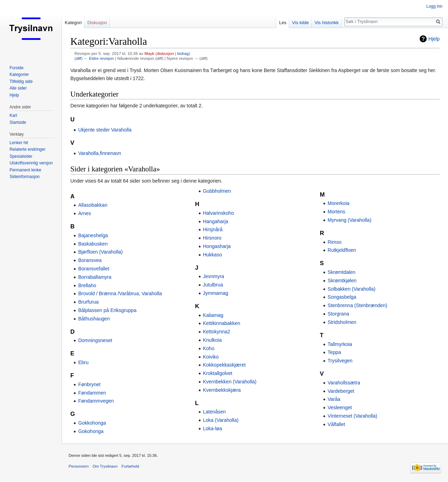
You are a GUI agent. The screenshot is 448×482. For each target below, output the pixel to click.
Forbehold (130, 466)
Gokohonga (91, 431)
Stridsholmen (342, 322)
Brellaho (87, 285)
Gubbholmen (217, 191)
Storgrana (338, 314)
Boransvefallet (94, 269)
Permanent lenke (25, 170)
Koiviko (211, 357)
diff (79, 58)
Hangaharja (216, 221)
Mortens (337, 212)
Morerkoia (338, 203)
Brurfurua (88, 302)
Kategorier (19, 75)
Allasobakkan (93, 205)
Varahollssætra (344, 383)
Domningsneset (95, 340)
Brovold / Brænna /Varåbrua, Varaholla (120, 293)
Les (283, 23)
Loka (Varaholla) (221, 420)
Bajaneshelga (93, 235)
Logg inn (434, 6)
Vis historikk (327, 23)
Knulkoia (212, 340)
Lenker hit (19, 143)
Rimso (335, 242)
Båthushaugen (94, 319)
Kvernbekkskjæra (222, 390)
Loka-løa (212, 428)
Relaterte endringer (27, 149)
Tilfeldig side (21, 81)
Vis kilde (300, 23)
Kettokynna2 (217, 332)
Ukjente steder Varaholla (105, 130)
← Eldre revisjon (99, 58)
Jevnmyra (214, 276)
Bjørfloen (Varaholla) (100, 252)
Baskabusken (93, 244)
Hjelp (434, 39)
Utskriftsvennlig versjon (31, 163)
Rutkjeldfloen (342, 250)
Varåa (334, 399)
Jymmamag (216, 293)
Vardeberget (341, 391)
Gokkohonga (92, 423)
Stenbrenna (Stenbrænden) (357, 305)
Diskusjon (97, 23)
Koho (209, 348)
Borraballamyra (95, 277)
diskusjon (165, 53)
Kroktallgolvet (218, 373)
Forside (16, 68)
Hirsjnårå (213, 229)
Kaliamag (213, 315)
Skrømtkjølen (342, 281)
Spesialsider (21, 156)
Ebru (83, 362)
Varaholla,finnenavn (100, 153)
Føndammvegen (96, 401)
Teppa (334, 352)
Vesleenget (340, 407)
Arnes (85, 213)
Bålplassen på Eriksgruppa (107, 310)
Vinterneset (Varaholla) (352, 416)
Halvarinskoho (219, 213)
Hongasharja (217, 246)
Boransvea (90, 260)
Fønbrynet (89, 384)
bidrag (183, 53)
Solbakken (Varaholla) (352, 289)
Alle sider (18, 88)
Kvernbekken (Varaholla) (230, 382)
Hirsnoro (212, 238)
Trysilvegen (340, 361)
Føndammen (92, 393)
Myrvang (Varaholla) (349, 220)
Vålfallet (336, 424)
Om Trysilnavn (105, 466)
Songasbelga (342, 297)
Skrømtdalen (341, 272)
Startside (18, 122)
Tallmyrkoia (340, 344)
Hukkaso (212, 255)
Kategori (73, 23)
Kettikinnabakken (222, 323)
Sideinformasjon (24, 177)
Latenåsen (214, 412)
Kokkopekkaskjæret (224, 365)
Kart (13, 115)
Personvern (79, 466)
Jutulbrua (213, 285)
